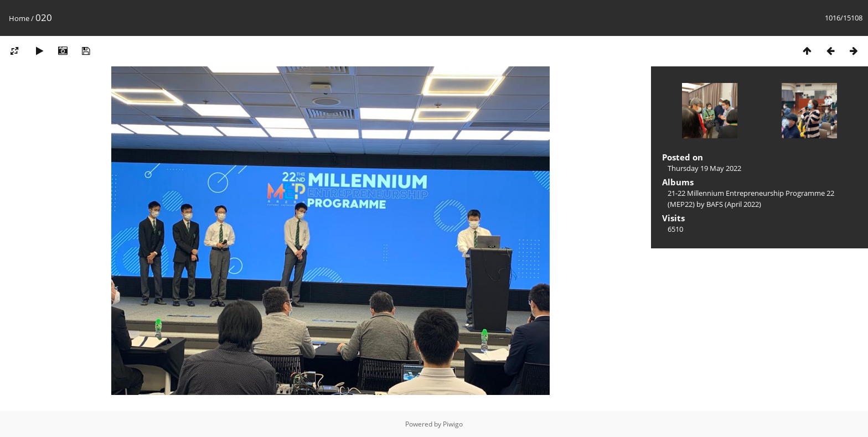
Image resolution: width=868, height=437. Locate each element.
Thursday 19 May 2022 (704, 168)
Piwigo (453, 424)
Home (19, 18)
